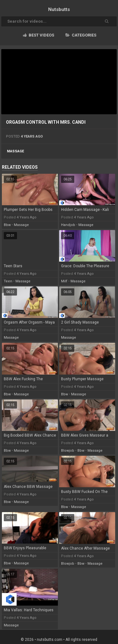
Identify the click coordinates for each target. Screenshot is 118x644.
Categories (81, 35)
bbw (7, 225)
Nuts (59, 9)
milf (64, 281)
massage (15, 151)
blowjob (68, 451)
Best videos (39, 35)
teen (8, 281)
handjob (68, 225)
